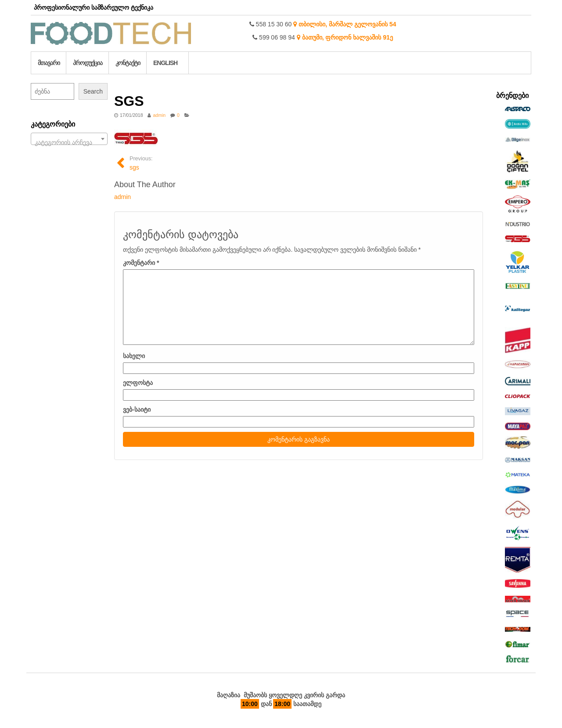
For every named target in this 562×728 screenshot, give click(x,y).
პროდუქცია (88, 63)
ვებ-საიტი (137, 409)
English (165, 63)
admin (159, 115)
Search (93, 91)
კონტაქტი (128, 63)
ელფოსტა (138, 383)
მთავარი (49, 63)
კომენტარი (141, 263)
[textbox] (69, 142)
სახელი (134, 356)
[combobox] (69, 139)
